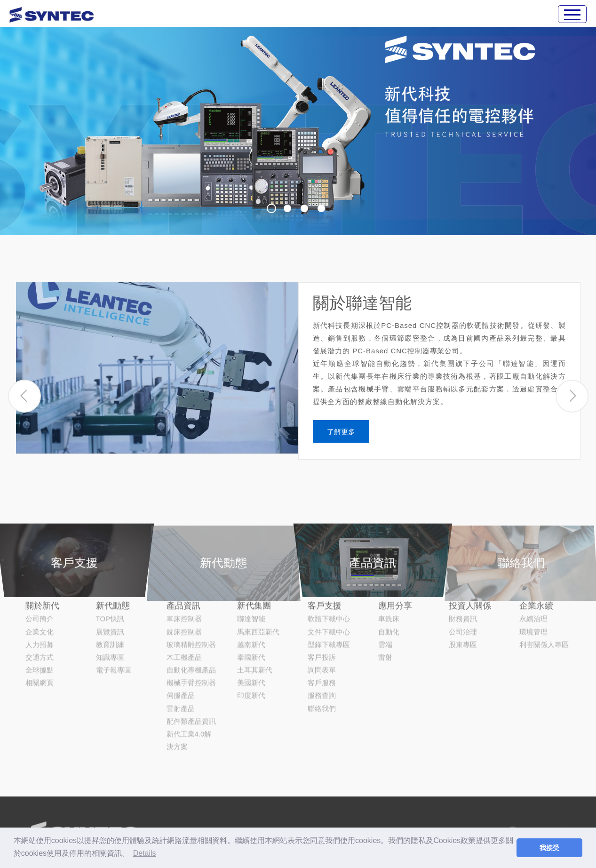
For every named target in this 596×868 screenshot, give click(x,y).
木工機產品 (184, 612)
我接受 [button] (549, 848)
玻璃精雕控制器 (191, 600)
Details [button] (145, 853)
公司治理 (463, 587)
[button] (24, 401)
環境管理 (533, 587)
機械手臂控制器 (191, 638)
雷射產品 (181, 664)
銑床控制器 (184, 587)
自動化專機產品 (191, 625)
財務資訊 (463, 574)
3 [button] (304, 208)
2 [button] (287, 208)
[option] (298, 118)
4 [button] (321, 208)
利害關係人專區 (544, 600)
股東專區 (463, 600)
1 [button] (271, 208)
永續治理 (533, 574)
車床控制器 (184, 574)
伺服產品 (181, 651)
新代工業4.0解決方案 (189, 695)
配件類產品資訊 (191, 676)
